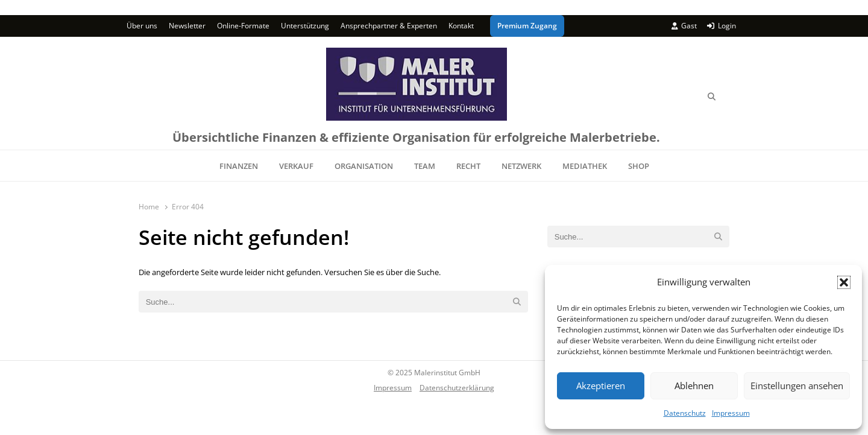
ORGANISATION (364, 166)
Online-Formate (243, 26)
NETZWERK (521, 166)
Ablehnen (694, 386)
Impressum (731, 413)
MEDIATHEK (585, 166)
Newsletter (187, 26)
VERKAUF (296, 166)
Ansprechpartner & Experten (389, 26)
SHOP (639, 166)
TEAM (425, 166)
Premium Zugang (527, 26)
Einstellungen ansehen (797, 386)
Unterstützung (305, 26)
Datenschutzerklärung (457, 387)
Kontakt (461, 26)
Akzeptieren (601, 386)
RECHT (468, 166)
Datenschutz (685, 413)
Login (722, 26)
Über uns (142, 26)
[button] (844, 282)
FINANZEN (239, 166)
